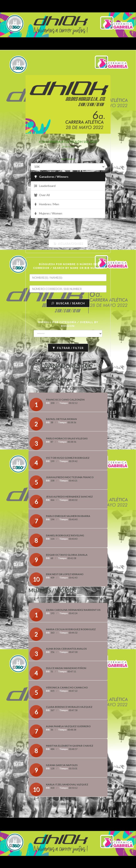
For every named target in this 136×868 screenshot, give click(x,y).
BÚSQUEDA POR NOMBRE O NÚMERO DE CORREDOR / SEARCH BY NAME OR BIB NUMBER (68, 266)
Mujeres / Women (48, 214)
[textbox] (68, 278)
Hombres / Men (46, 204)
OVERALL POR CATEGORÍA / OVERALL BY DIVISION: (68, 324)
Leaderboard (45, 186)
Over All (42, 195)
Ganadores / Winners (51, 177)
